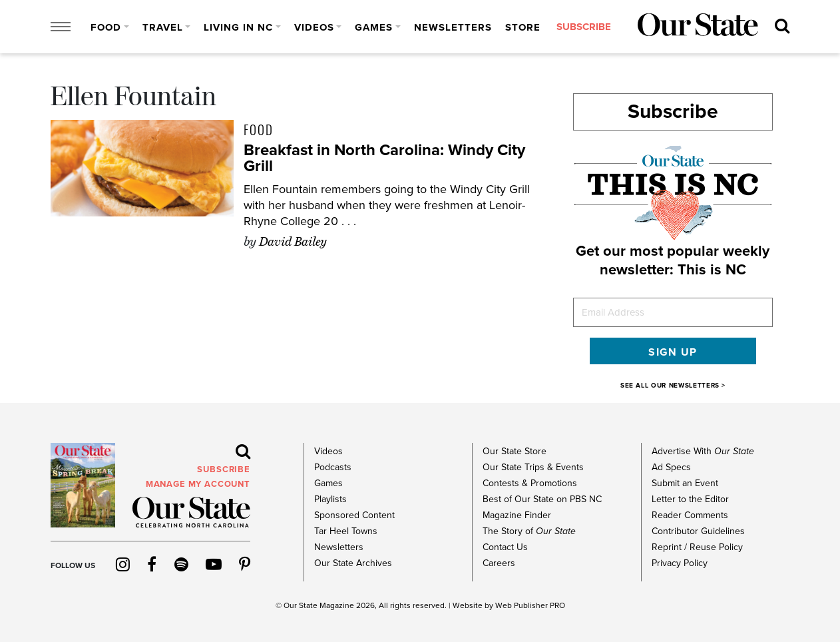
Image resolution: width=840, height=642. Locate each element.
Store (523, 27)
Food (106, 27)
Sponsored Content (354, 515)
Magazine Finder (517, 515)
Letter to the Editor (690, 499)
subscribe (584, 27)
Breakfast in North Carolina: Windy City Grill (385, 158)
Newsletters (453, 27)
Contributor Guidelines (698, 531)
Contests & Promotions (530, 483)
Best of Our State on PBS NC (542, 499)
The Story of (529, 531)
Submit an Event (685, 483)
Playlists (330, 499)
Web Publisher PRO (530, 605)
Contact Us (505, 547)
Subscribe (673, 112)
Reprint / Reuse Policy (697, 547)
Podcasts (333, 467)
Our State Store (515, 451)
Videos (314, 27)
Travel (163, 27)
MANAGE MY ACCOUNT (198, 484)
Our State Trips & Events (533, 467)
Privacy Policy (680, 563)
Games (374, 27)
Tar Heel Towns (346, 531)
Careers (499, 563)
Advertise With (703, 451)
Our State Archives (353, 563)
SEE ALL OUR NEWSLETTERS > (673, 386)
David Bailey (293, 242)
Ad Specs (671, 467)
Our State (301, 605)
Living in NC (238, 27)
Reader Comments (690, 515)
